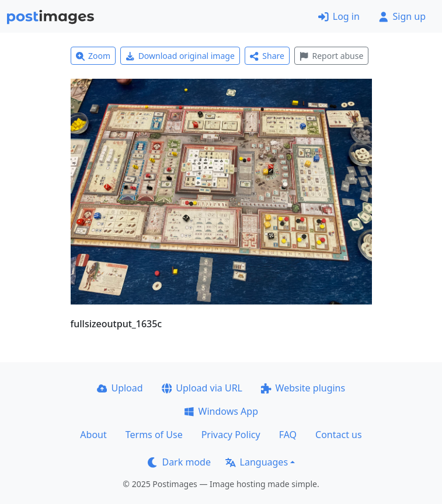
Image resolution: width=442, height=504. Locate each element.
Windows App (221, 411)
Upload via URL (202, 388)
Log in (339, 16)
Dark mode (179, 462)
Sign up (402, 16)
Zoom (93, 56)
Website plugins (303, 388)
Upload (120, 388)
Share (267, 56)
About (93, 435)
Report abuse (331, 56)
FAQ (288, 435)
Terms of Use (154, 435)
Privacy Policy (231, 435)
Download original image (180, 56)
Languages (257, 462)
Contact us (339, 435)
